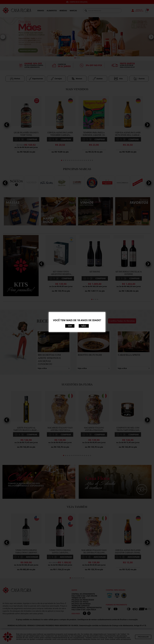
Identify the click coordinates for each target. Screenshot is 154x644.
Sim (70, 326)
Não (84, 326)
